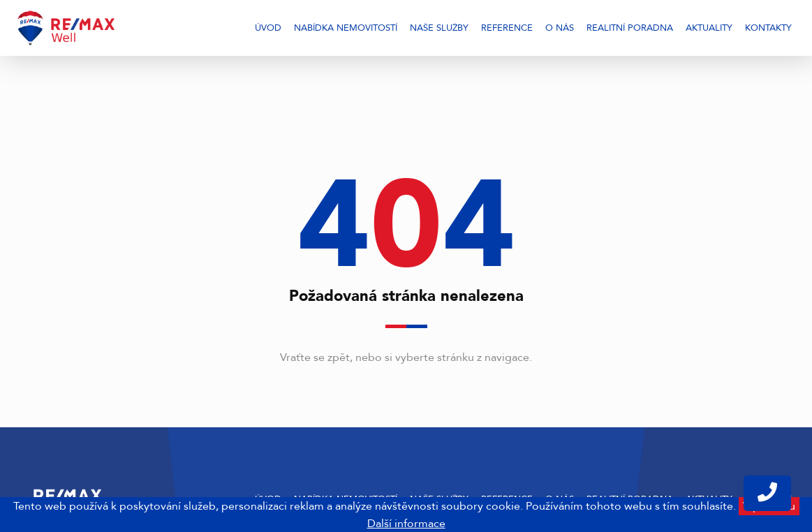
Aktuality (709, 28)
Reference (507, 28)
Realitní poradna (630, 28)
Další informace (406, 524)
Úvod (268, 28)
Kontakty (768, 28)
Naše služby (439, 28)
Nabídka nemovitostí (346, 28)
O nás (560, 28)
